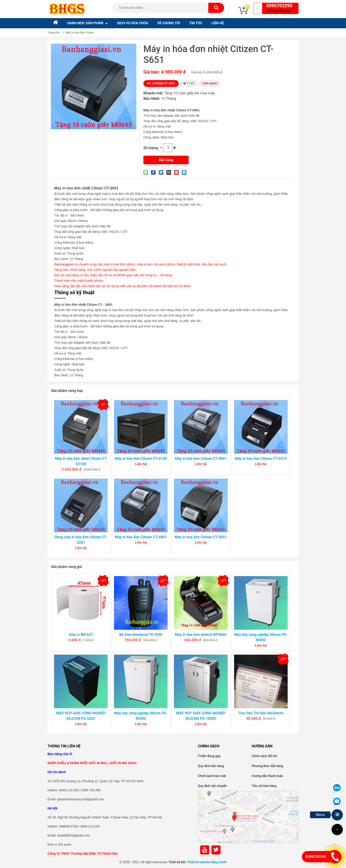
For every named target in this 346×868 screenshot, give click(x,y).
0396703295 (279, 6)
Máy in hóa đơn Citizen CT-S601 (201, 459)
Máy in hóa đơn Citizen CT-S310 (261, 459)
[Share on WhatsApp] (147, 172)
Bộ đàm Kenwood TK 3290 (141, 635)
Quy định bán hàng (211, 766)
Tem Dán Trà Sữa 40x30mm (261, 713)
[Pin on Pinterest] (178, 172)
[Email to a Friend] (170, 172)
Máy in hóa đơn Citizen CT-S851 (201, 537)
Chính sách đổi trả (264, 756)
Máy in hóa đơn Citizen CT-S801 (141, 537)
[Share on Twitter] (162, 172)
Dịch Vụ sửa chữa (133, 23)
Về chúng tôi (169, 23)
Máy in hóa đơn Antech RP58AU (201, 635)
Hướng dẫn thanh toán (267, 776)
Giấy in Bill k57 (81, 635)
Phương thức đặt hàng (267, 766)
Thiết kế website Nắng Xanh (207, 862)
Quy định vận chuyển (212, 786)
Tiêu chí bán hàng (264, 786)
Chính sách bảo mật (212, 776)
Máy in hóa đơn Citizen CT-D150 (141, 459)
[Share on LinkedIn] (185, 172)
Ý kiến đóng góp (209, 756)
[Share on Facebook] (154, 172)
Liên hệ (218, 23)
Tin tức (196, 23)
